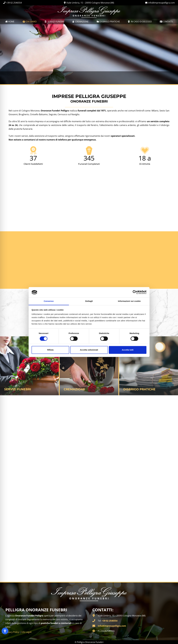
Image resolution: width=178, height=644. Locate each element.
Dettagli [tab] (89, 301)
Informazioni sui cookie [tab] (129, 301)
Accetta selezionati (89, 350)
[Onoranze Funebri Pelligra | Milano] (89, 12)
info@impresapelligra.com (112, 626)
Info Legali (26, 632)
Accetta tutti (128, 350)
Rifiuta (50, 350)
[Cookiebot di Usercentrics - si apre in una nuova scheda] (135, 292)
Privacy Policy (12, 632)
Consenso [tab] (49, 301)
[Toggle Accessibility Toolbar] (5, 631)
